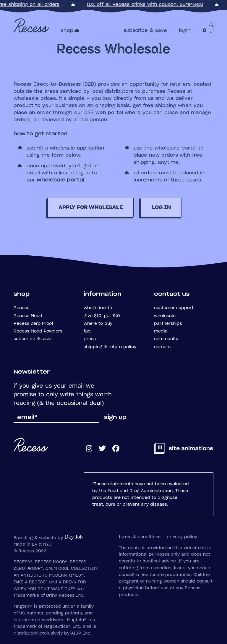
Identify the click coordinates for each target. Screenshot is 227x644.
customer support (174, 308)
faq (87, 331)
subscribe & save (145, 30)
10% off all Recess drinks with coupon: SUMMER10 (145, 5)
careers (162, 347)
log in (161, 207)
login (185, 30)
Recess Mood (28, 316)
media (161, 331)
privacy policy (182, 537)
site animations (184, 449)
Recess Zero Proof (33, 324)
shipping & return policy (110, 347)
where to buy (98, 324)
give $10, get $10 (102, 316)
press (90, 339)
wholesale (165, 316)
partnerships (168, 324)
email (27, 418)
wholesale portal (61, 180)
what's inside (98, 308)
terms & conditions (140, 537)
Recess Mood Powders (38, 331)
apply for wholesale (91, 207)
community (166, 339)
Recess (21, 308)
